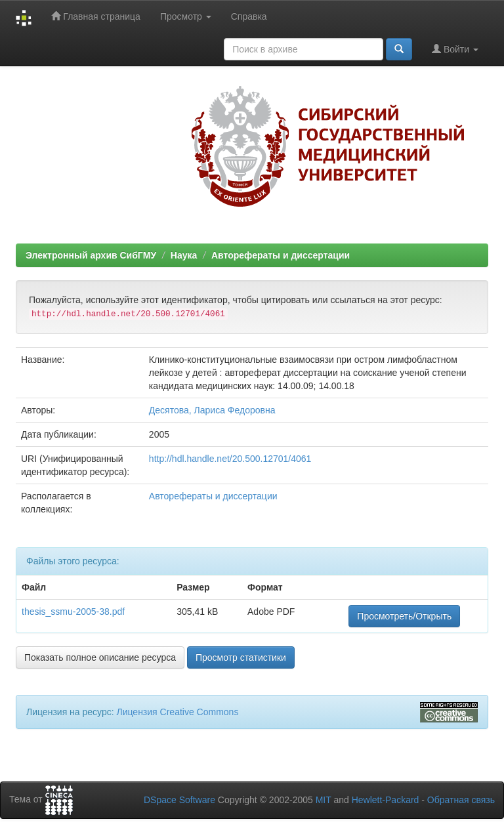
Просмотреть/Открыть (404, 616)
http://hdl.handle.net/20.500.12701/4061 (230, 459)
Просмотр (186, 16)
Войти (455, 49)
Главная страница (95, 16)
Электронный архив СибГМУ (91, 255)
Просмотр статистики (241, 657)
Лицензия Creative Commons (177, 712)
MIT (324, 800)
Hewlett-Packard (386, 800)
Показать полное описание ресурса (100, 657)
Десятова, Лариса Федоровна (212, 410)
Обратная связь (461, 800)
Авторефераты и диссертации (281, 255)
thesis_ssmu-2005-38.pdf (73, 612)
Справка (249, 16)
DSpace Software (179, 800)
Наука (184, 255)
